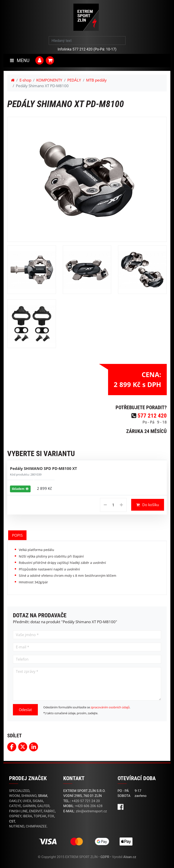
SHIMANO (29, 796)
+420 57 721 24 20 (86, 801)
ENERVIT (36, 811)
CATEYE (15, 806)
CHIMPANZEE (36, 826)
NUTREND (17, 826)
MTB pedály (96, 80)
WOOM (14, 796)
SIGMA (38, 801)
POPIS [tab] (17, 535)
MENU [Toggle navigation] (20, 60)
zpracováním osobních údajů (110, 707)
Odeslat (25, 710)
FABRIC (49, 811)
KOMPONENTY (49, 80)
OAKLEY (15, 801)
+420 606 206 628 (89, 806)
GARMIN (29, 806)
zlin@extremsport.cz (91, 811)
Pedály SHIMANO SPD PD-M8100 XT (43, 468)
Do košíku (148, 505)
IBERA (28, 816)
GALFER (43, 806)
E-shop (25, 80)
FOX (51, 816)
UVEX (27, 801)
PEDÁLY (74, 80)
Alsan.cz (130, 857)
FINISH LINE (18, 811)
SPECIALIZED (19, 791)
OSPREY (15, 816)
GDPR (105, 857)
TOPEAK (40, 816)
